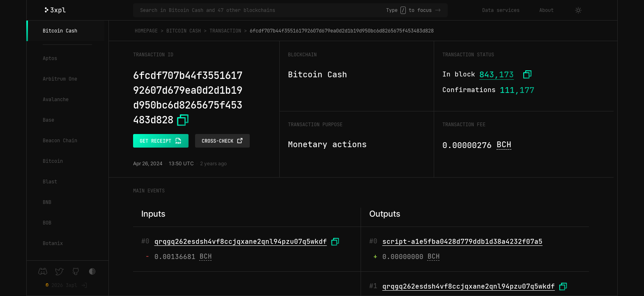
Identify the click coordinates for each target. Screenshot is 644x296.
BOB (47, 223)
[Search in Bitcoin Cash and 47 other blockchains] (263, 10)
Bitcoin (53, 161)
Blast (50, 182)
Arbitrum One (60, 79)
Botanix (53, 243)
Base (48, 120)
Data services (501, 10)
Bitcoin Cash (60, 31)
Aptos (50, 58)
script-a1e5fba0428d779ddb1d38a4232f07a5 (462, 242)
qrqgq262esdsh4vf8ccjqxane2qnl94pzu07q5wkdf (241, 242)
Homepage (146, 31)
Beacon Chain (60, 141)
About (546, 10)
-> (438, 10)
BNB (47, 202)
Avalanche (56, 99)
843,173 (497, 74)
